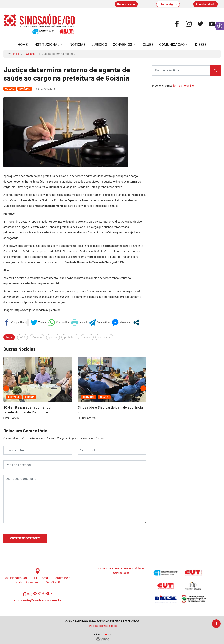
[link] (126, 4)
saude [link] (87, 337)
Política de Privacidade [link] (103, 626)
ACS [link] (23, 337)
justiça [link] (53, 337)
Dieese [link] (201, 45)
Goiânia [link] (31, 54)
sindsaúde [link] (104, 337)
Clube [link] (148, 45)
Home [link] (23, 45)
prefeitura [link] (70, 337)
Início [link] (16, 54)
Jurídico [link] (99, 45)
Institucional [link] (48, 45)
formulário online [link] (183, 86)
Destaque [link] (14, 397)
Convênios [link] (124, 45)
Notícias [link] (78, 45)
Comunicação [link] (174, 45)
